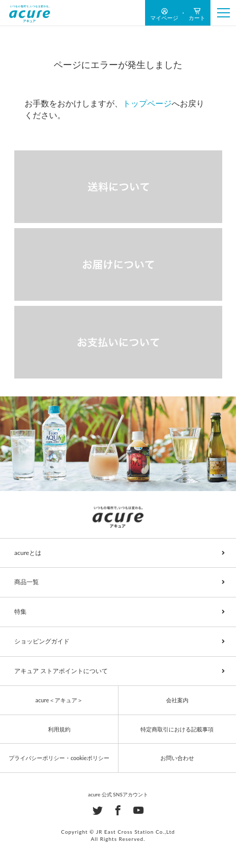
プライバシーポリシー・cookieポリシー (59, 758)
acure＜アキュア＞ (59, 700)
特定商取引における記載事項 (177, 729)
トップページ (147, 103)
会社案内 (177, 700)
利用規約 (59, 729)
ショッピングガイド (42, 641)
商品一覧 (27, 582)
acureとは (28, 553)
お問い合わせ (177, 758)
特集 (20, 611)
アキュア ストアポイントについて (61, 671)
